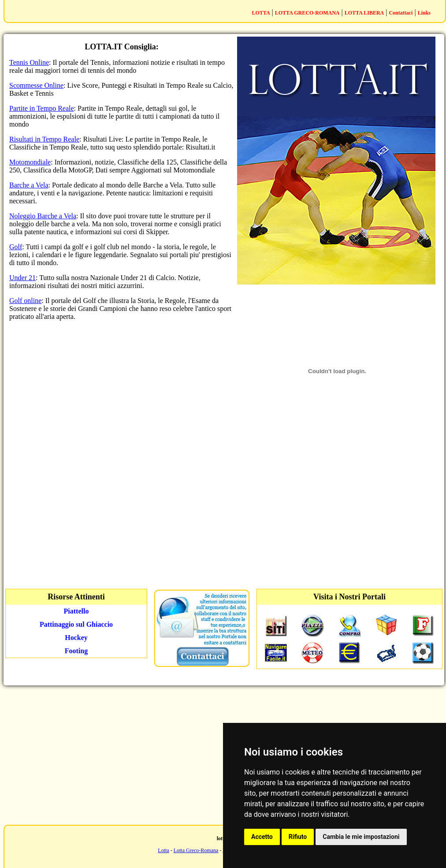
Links (424, 13)
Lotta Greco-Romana (196, 850)
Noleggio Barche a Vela (43, 216)
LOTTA (261, 13)
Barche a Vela (29, 185)
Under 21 (22, 278)
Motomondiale (30, 162)
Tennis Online (29, 62)
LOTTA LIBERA (364, 13)
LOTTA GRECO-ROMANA (307, 13)
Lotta (163, 850)
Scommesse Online (36, 85)
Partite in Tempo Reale (42, 108)
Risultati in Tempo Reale (44, 139)
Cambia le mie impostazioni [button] (361, 837)
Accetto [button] (262, 837)
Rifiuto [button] (298, 837)
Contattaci (401, 13)
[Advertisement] (337, 512)
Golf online (25, 301)
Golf (16, 247)
